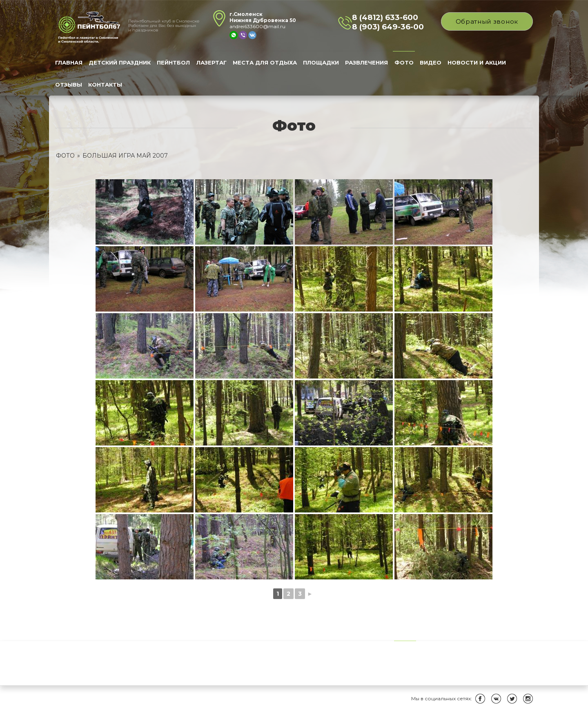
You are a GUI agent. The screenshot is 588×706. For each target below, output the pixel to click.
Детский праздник (120, 62)
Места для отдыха (265, 62)
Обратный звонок (487, 21)
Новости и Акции (477, 62)
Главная (69, 62)
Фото (404, 62)
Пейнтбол (173, 62)
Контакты (105, 85)
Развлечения (366, 62)
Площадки (321, 62)
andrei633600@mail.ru (257, 26)
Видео (431, 62)
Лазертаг (212, 62)
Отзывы (69, 85)
